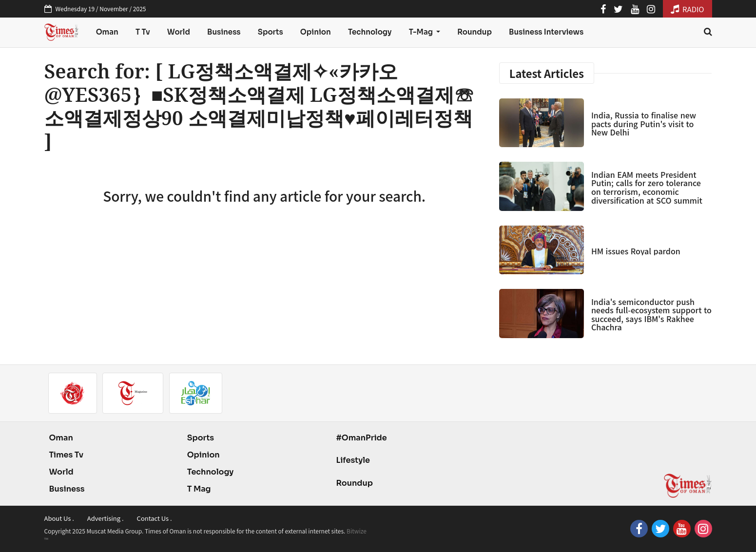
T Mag (199, 489)
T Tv (143, 32)
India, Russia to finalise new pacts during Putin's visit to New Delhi (644, 124)
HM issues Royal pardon (636, 251)
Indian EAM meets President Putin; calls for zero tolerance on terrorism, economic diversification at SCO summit (647, 187)
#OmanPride (361, 438)
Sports (271, 32)
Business (224, 32)
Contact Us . (155, 518)
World (179, 32)
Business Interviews (546, 32)
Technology (370, 32)
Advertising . (106, 518)
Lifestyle (353, 460)
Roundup (475, 32)
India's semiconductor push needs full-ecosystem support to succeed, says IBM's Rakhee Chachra (651, 314)
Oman (107, 32)
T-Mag (422, 32)
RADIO (688, 9)
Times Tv (67, 455)
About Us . (59, 518)
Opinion (316, 32)
